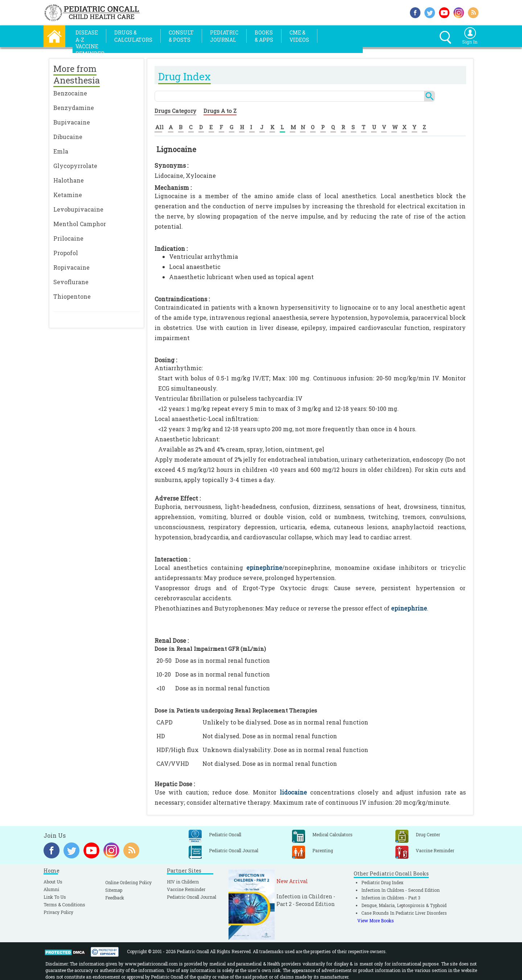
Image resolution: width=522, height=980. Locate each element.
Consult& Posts (181, 36)
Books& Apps (264, 36)
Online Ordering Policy (128, 882)
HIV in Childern (183, 882)
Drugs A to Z (220, 111)
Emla (61, 151)
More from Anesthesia (77, 74)
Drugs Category (175, 111)
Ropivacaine (71, 267)
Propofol (66, 253)
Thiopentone (72, 296)
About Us (53, 882)
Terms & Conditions (64, 905)
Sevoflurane (71, 282)
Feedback (115, 898)
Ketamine (68, 195)
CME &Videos (299, 36)
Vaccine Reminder (186, 889)
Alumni (51, 889)
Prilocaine (68, 238)
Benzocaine (70, 93)
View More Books (376, 920)
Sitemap (114, 890)
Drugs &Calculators (133, 36)
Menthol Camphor (80, 224)
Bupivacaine (72, 122)
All (159, 127)
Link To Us (55, 897)
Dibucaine (68, 137)
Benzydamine (74, 108)
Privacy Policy (58, 912)
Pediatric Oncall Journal (192, 897)
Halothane (69, 180)
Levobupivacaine (78, 209)
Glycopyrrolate (75, 166)
